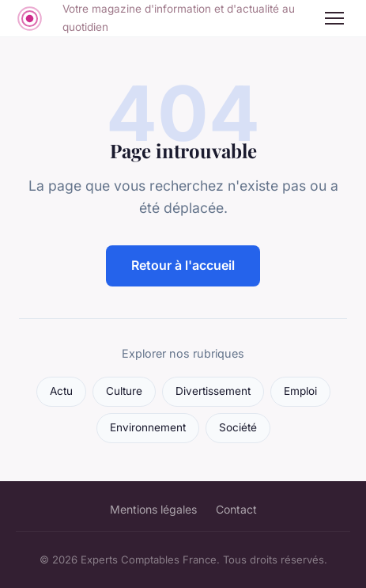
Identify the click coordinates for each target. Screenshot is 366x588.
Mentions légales (153, 509)
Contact (236, 509)
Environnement (148, 427)
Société (238, 427)
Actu (61, 391)
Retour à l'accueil (183, 265)
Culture (124, 391)
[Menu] (334, 18)
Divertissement (213, 391)
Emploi (300, 391)
